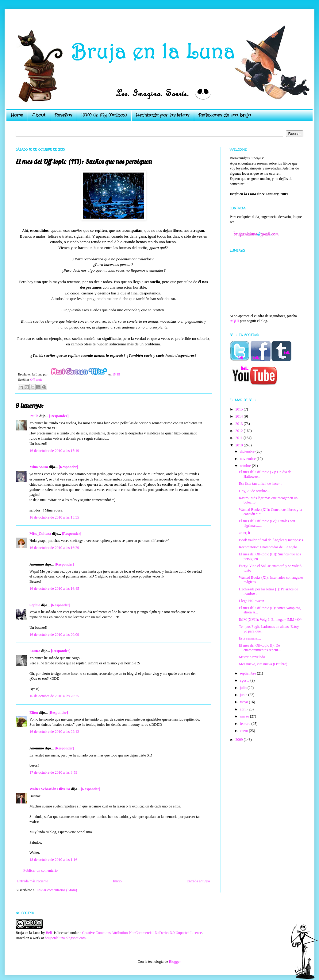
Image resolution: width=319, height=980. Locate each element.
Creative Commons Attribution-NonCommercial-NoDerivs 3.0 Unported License (142, 933)
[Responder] (59, 416)
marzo (245, 716)
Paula (34, 416)
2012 (240, 431)
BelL (49, 933)
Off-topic (36, 379)
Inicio (117, 881)
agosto (245, 680)
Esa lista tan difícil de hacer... (261, 484)
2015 (240, 409)
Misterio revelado (252, 657)
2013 (240, 424)
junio (244, 695)
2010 (240, 445)
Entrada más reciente (33, 881)
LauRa (35, 651)
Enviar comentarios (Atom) (57, 890)
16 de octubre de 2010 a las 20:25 (54, 696)
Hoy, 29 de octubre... (254, 491)
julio (244, 688)
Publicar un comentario (40, 870)
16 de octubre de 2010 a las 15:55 (54, 517)
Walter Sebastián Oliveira (50, 789)
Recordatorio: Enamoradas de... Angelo (268, 547)
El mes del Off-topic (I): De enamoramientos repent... (260, 647)
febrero (246, 724)
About (39, 115)
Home (17, 115)
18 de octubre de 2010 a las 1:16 (53, 860)
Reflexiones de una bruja (225, 115)
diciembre (248, 451)
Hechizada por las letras (163, 115)
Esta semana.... (250, 638)
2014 (240, 416)
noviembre (248, 459)
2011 (240, 438)
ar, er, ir (245, 533)
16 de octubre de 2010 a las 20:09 (54, 635)
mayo (244, 702)
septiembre (248, 673)
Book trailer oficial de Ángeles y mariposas (271, 540)
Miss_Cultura (40, 534)
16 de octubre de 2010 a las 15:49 (54, 451)
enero (244, 731)
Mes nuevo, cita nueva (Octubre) (263, 664)
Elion (34, 713)
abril (244, 709)
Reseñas (63, 115)
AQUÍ (234, 321)
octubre (246, 466)
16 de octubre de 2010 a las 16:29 (54, 548)
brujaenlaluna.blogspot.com (65, 938)
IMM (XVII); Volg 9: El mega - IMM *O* (270, 620)
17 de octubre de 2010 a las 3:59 (53, 772)
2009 (240, 740)
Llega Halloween (252, 601)
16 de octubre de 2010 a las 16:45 (54, 589)
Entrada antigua (198, 881)
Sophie (35, 605)
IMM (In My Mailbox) (104, 115)
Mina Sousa (39, 467)
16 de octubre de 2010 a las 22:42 (54, 732)
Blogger (175, 962)
